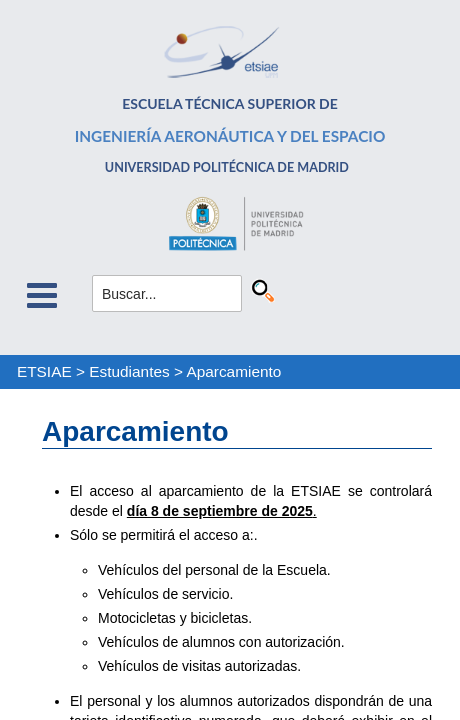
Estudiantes (129, 371)
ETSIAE (44, 371)
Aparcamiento (233, 371)
